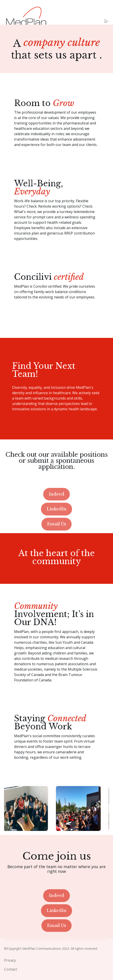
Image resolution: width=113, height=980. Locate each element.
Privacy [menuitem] (10, 960)
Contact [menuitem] (11, 969)
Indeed (56, 513)
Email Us (56, 543)
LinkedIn (56, 528)
